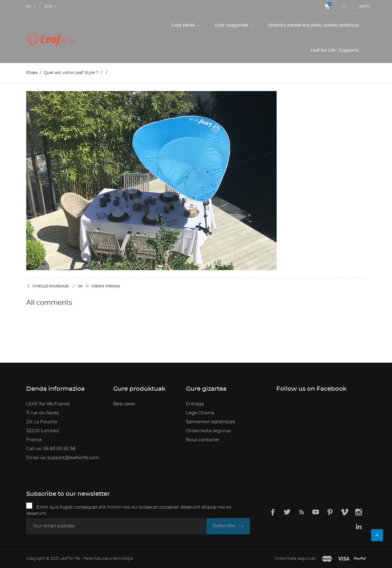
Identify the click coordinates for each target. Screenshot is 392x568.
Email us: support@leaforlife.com (63, 458)
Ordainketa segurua (208, 431)
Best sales (124, 404)
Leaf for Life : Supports (335, 50)
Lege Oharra (200, 413)
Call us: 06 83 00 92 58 (51, 449)
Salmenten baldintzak (211, 422)
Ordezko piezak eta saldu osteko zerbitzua (313, 25)
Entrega (195, 404)
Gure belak (184, 25)
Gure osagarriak (232, 25)
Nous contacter (203, 440)
